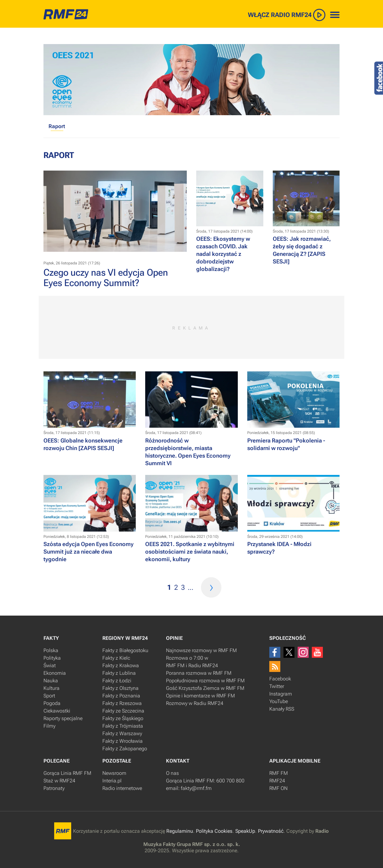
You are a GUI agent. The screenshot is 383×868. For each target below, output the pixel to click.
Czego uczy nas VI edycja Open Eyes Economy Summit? (106, 278)
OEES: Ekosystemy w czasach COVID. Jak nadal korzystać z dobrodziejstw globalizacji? (223, 254)
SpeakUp (245, 831)
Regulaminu (180, 831)
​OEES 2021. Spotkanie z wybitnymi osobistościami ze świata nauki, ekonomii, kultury (190, 552)
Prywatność (271, 831)
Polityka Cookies (214, 831)
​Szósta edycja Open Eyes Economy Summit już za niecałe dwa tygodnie (89, 552)
